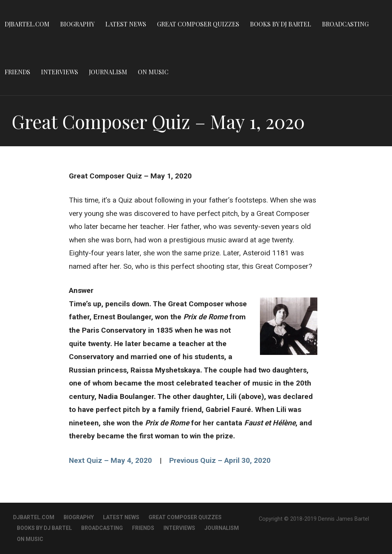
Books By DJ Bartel (281, 24)
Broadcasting (345, 24)
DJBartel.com (27, 24)
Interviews (60, 72)
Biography (77, 24)
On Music (153, 72)
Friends (17, 72)
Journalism (108, 72)
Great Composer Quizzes (198, 24)
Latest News (126, 24)
